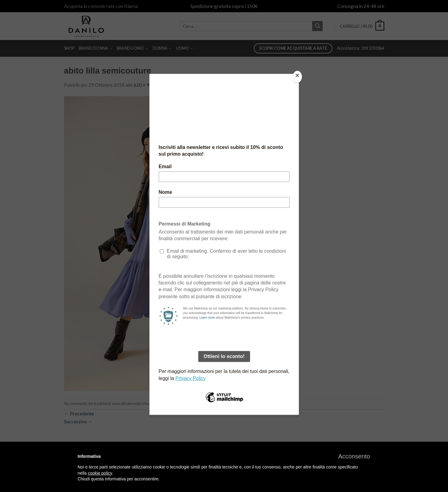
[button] (354, 456)
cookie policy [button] (100, 473)
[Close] (297, 77)
